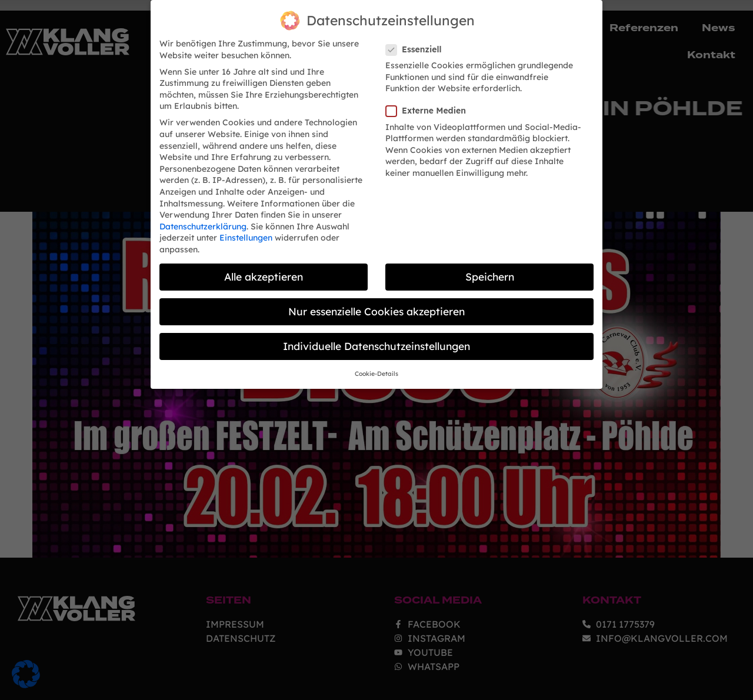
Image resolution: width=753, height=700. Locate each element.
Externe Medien (429, 107)
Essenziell (417, 46)
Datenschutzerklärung (203, 222)
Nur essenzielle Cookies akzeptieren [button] (376, 307)
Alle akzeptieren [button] (264, 272)
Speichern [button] (490, 272)
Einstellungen (246, 234)
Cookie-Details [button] (376, 370)
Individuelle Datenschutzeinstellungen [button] (376, 342)
